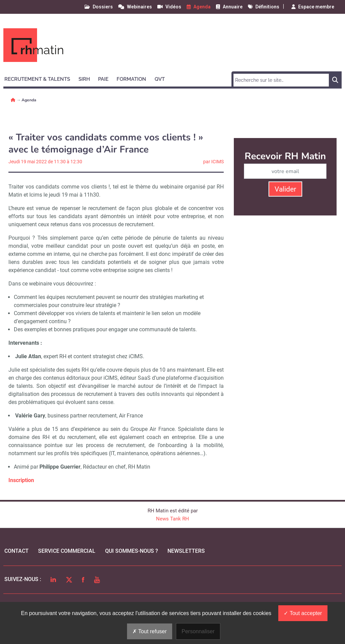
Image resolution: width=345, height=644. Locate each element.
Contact (17, 551)
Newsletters (186, 551)
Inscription (21, 480)
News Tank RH (172, 519)
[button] (40, 78)
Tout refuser (150, 631)
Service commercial (67, 551)
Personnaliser (198, 631)
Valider (285, 189)
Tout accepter (303, 613)
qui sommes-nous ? (132, 551)
